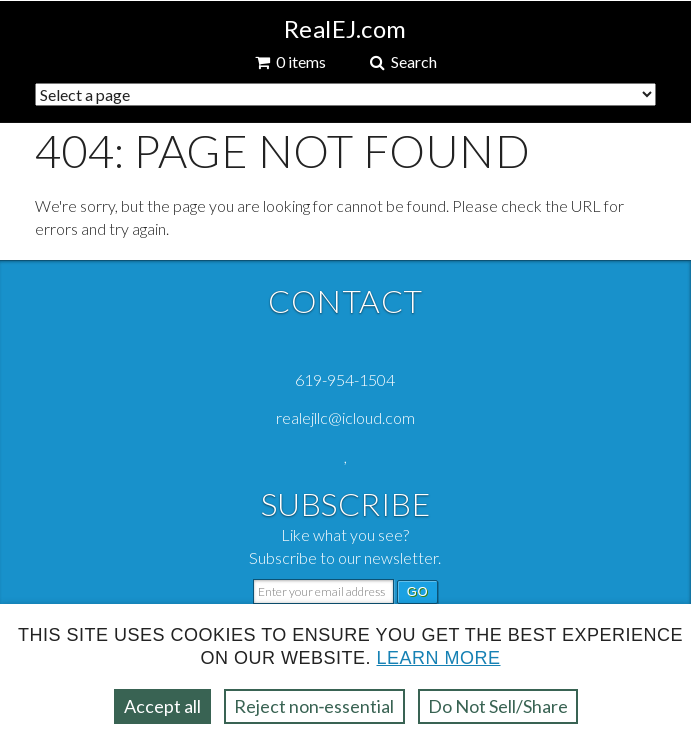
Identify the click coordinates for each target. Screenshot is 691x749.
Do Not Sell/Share (498, 706)
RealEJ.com (345, 29)
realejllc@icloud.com (345, 417)
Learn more (438, 658)
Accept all (162, 706)
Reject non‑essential (314, 706)
